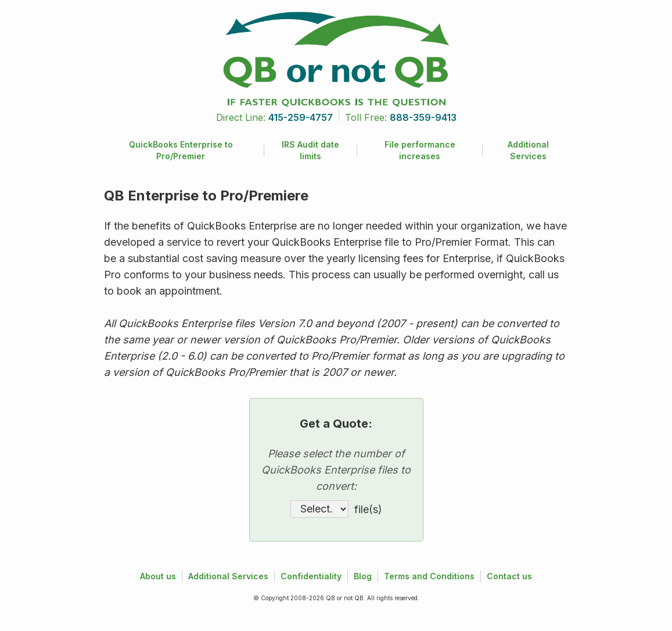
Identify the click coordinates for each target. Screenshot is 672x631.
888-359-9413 (423, 117)
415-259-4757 (301, 117)
